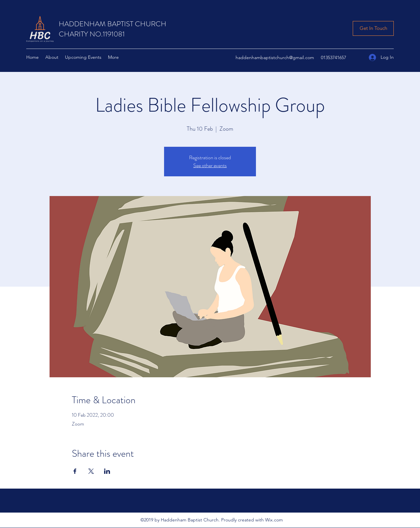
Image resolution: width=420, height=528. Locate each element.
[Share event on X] (91, 471)
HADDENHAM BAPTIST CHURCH (113, 24)
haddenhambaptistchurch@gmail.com (275, 57)
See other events (210, 165)
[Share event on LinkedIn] (107, 471)
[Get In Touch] (373, 28)
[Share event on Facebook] (75, 471)
